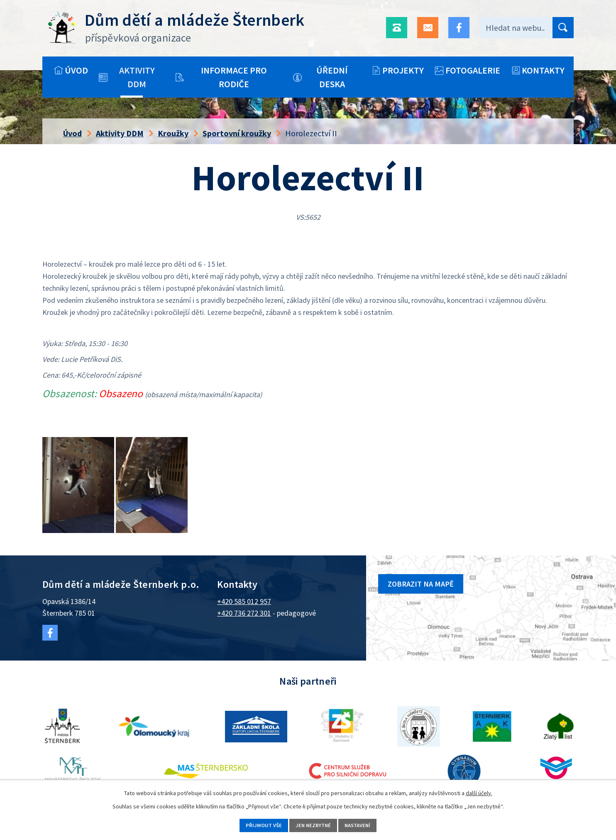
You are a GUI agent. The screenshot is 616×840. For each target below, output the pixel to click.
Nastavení (364, 825)
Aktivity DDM (137, 77)
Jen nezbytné (313, 825)
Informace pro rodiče (234, 77)
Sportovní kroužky (237, 133)
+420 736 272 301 (244, 613)
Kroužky (173, 133)
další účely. (479, 791)
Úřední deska (332, 77)
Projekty (403, 70)
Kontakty (543, 70)
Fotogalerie (473, 70)
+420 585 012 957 (244, 601)
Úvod (76, 70)
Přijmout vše (256, 825)
